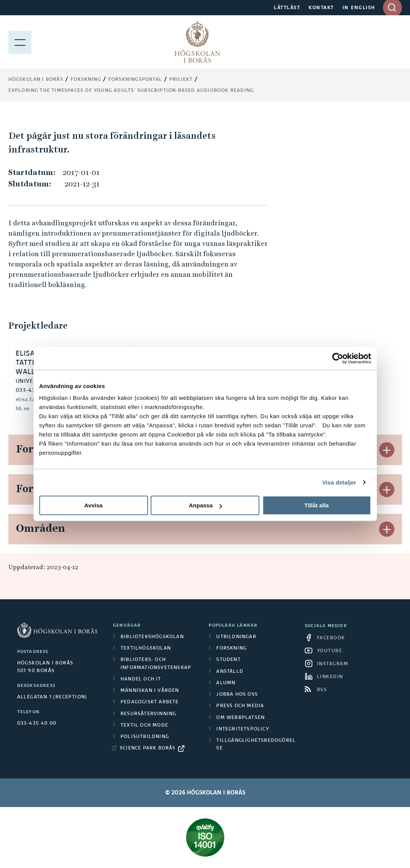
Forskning (86, 80)
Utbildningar (236, 637)
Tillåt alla (317, 505)
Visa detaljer (339, 482)
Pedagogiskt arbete (150, 702)
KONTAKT (321, 8)
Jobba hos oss (237, 695)
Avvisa (93, 505)
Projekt (181, 80)
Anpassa (205, 505)
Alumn (226, 683)
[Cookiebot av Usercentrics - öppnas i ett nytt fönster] (338, 358)
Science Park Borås (148, 748)
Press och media (240, 706)
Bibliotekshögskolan (152, 637)
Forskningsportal (135, 80)
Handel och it (141, 679)
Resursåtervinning (148, 714)
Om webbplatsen (240, 718)
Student (228, 660)
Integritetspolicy (243, 729)
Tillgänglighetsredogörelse (256, 744)
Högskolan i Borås (36, 80)
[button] (387, 450)
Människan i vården (150, 691)
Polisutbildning (145, 737)
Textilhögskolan (146, 648)
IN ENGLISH (359, 8)
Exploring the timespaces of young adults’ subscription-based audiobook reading (131, 91)
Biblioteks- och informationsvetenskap (156, 664)
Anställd (230, 672)
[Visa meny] (20, 42)
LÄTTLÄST (287, 8)
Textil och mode (144, 725)
